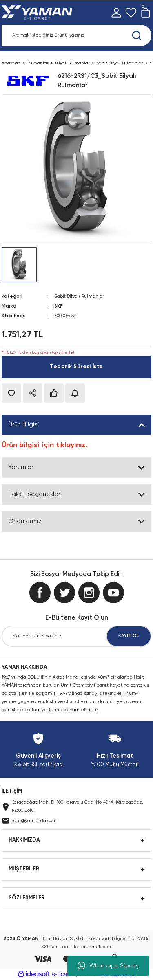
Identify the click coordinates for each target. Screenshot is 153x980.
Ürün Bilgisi (24, 425)
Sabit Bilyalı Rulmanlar (79, 297)
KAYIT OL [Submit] (129, 636)
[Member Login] (116, 13)
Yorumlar (21, 467)
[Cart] (146, 13)
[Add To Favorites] (11, 393)
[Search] (76, 35)
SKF (58, 306)
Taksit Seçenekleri (35, 494)
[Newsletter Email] (76, 636)
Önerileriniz (25, 521)
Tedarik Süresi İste (76, 367)
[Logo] (39, 13)
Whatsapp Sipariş (108, 966)
